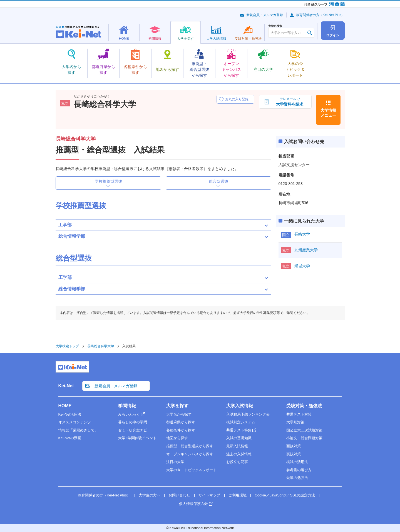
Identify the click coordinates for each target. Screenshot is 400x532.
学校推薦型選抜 (108, 181)
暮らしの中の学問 (133, 422)
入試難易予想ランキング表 (248, 414)
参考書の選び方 (299, 470)
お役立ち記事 (237, 462)
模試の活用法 (297, 462)
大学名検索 (275, 26)
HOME (65, 406)
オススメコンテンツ (75, 422)
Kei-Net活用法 (70, 414)
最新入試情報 (237, 446)
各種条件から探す (181, 430)
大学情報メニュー (328, 113)
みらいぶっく (129, 414)
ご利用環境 (238, 495)
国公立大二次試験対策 (304, 430)
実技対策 (294, 454)
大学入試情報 (240, 406)
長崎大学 (302, 234)
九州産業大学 (306, 250)
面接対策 (294, 446)
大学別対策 (295, 422)
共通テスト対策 (299, 414)
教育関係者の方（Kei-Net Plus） (320, 15)
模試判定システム (241, 422)
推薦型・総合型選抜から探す (190, 446)
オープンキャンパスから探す (190, 454)
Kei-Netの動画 (70, 438)
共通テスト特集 (239, 430)
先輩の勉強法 (297, 478)
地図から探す (177, 438)
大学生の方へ (150, 495)
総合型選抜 (218, 181)
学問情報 (127, 406)
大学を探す (177, 406)
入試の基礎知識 (239, 438)
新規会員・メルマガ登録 (265, 15)
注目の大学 (175, 462)
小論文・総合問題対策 (304, 438)
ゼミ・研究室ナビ (133, 430)
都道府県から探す (181, 422)
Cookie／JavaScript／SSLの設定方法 (285, 495)
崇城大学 (302, 266)
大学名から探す (179, 414)
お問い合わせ (179, 495)
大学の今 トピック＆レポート (192, 470)
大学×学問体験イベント (137, 438)
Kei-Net (66, 386)
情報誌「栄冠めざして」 (78, 430)
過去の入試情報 (239, 454)
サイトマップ (209, 495)
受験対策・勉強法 (304, 406)
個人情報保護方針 (193, 504)
